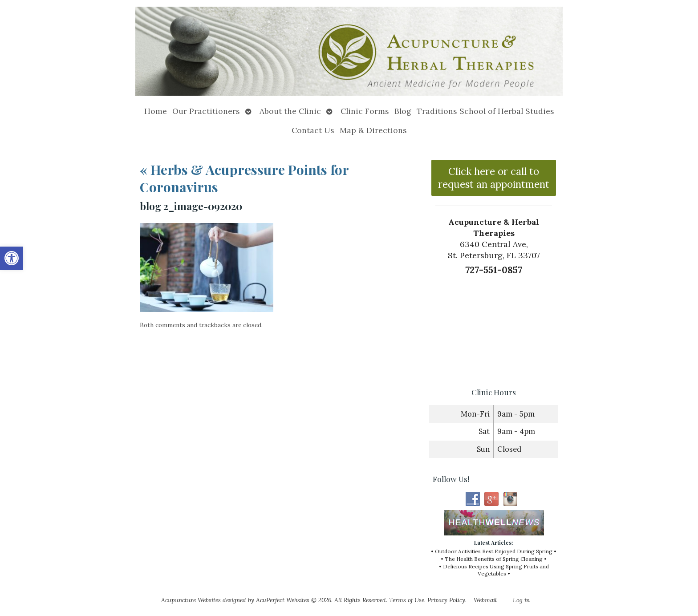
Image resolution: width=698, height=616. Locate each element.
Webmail (485, 600)
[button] (12, 258)
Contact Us (313, 130)
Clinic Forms (365, 111)
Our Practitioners (206, 111)
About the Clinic (290, 111)
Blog (403, 111)
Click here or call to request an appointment (494, 178)
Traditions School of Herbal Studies (485, 111)
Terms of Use (407, 600)
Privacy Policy (446, 600)
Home (156, 111)
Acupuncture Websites (191, 600)
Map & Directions (373, 130)
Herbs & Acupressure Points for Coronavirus (244, 178)
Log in (521, 600)
